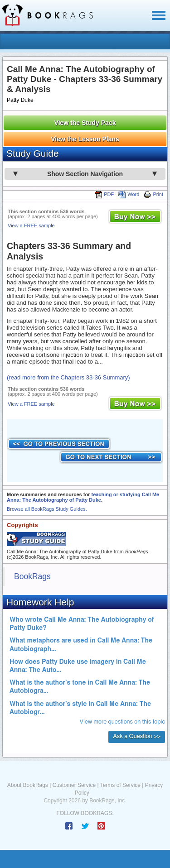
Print (153, 194)
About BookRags (28, 785)
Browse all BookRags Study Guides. (47, 509)
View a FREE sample (31, 225)
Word (129, 194)
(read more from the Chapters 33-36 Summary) (68, 377)
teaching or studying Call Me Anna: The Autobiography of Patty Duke (83, 497)
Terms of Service (120, 785)
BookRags (32, 576)
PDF (104, 194)
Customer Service (74, 785)
